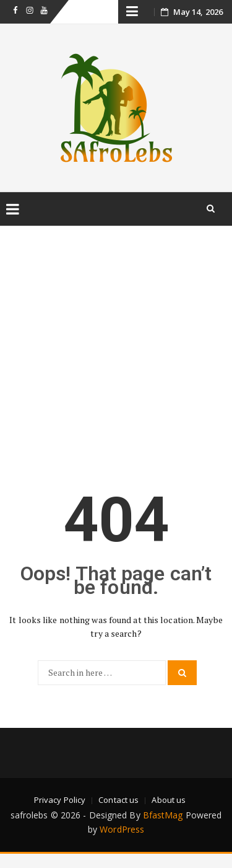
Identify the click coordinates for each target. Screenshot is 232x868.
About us (169, 800)
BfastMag (163, 815)
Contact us (118, 800)
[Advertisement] (116, 345)
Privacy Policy (60, 800)
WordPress (122, 829)
